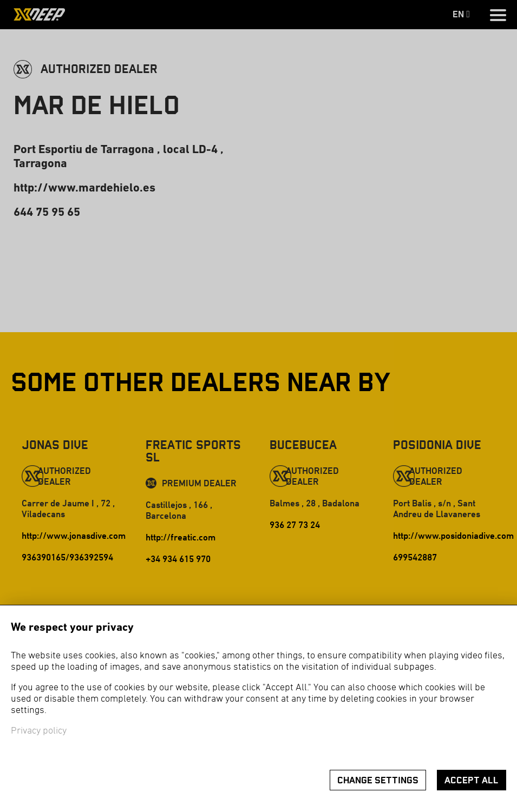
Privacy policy (39, 731)
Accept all (472, 780)
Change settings (378, 780)
